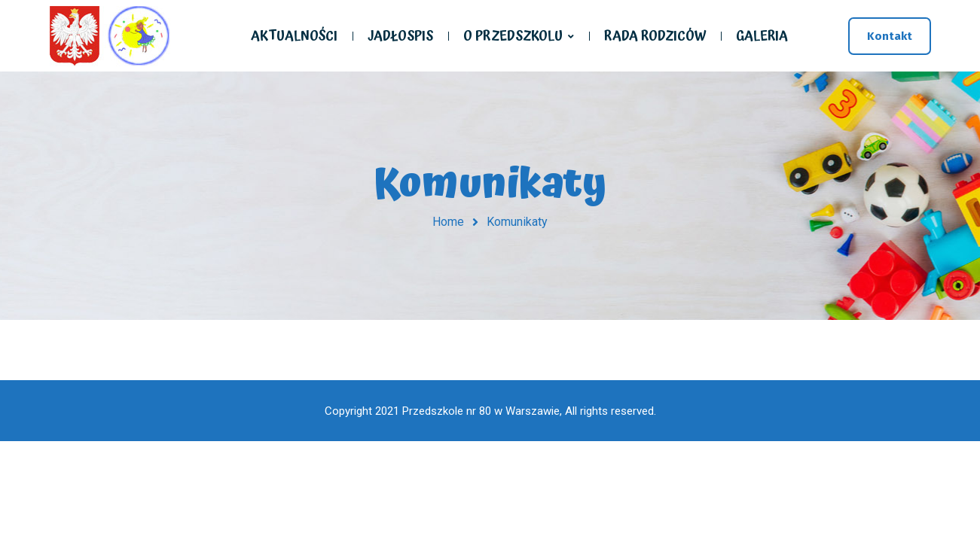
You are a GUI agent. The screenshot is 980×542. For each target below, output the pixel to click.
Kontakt (890, 36)
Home (448, 222)
